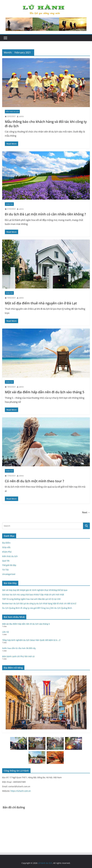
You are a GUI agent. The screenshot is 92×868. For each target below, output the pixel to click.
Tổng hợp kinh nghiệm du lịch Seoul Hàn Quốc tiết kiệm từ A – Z (31, 640)
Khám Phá (9, 204)
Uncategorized (9, 574)
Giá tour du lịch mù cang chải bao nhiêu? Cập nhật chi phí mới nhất (33, 595)
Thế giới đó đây (9, 565)
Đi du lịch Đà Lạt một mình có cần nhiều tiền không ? (45, 214)
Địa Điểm (6, 543)
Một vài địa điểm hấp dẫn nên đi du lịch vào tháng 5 (45, 392)
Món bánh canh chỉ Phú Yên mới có (18, 656)
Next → (86, 512)
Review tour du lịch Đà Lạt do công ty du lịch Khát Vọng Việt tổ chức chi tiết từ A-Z (39, 604)
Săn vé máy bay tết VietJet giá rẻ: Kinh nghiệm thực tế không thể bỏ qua (35, 590)
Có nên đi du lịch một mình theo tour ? (34, 481)
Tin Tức (5, 570)
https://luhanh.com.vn (21, 791)
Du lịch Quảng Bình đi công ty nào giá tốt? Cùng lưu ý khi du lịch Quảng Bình (37, 608)
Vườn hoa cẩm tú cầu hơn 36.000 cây (19, 648)
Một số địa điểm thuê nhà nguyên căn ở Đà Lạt (41, 303)
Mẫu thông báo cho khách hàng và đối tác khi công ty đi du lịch (46, 124)
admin (21, 116)
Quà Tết (6, 561)
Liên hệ (5, 632)
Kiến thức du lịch (12, 112)
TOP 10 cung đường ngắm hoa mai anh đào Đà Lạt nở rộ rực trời (31, 599)
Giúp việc (6, 547)
